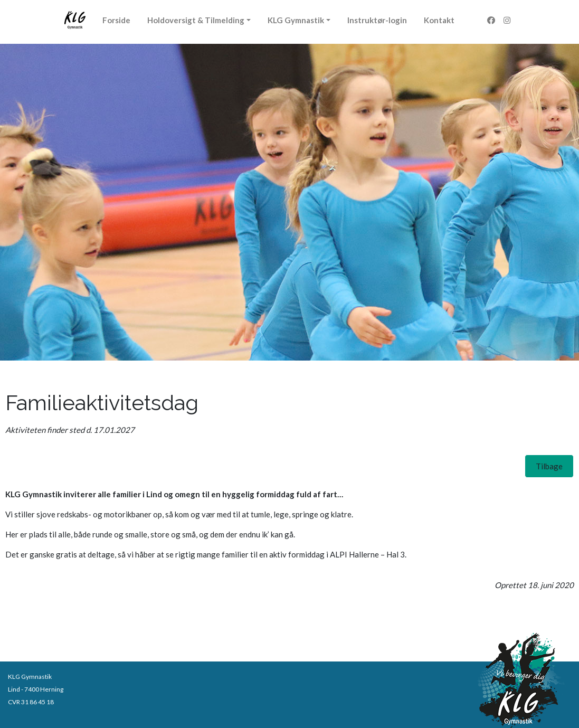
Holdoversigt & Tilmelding (196, 20)
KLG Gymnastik (296, 20)
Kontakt (439, 20)
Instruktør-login (377, 20)
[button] (549, 466)
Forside (116, 20)
